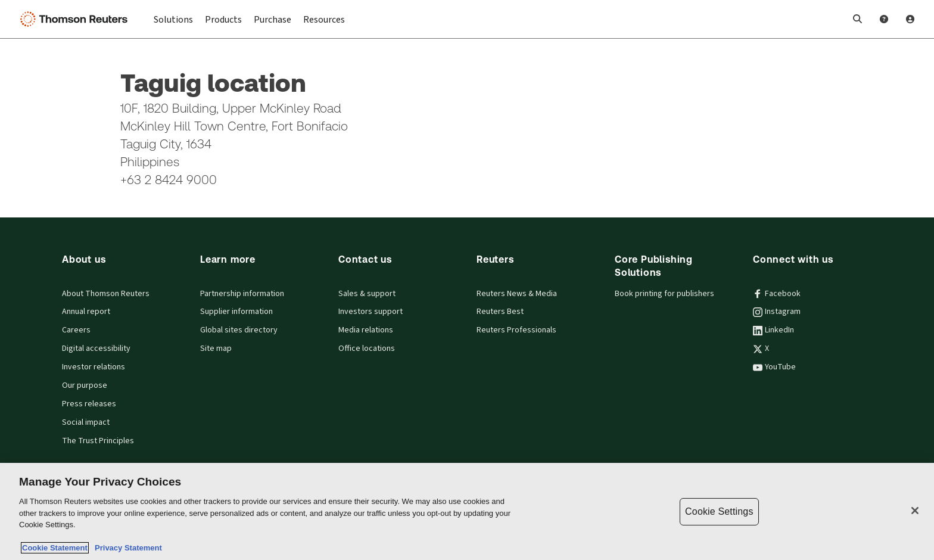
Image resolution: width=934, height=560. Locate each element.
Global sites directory (239, 330)
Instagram (777, 312)
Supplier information (236, 312)
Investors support (371, 312)
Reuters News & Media (517, 294)
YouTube (774, 367)
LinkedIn (773, 330)
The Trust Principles (98, 441)
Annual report (86, 312)
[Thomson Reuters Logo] (76, 19)
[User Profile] (910, 19)
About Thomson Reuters (106, 294)
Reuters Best (500, 312)
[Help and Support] (884, 19)
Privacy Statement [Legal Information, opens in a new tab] (126, 548)
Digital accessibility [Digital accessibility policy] (96, 349)
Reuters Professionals (516, 330)
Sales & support (367, 294)
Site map (216, 349)
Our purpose (85, 385)
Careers (76, 330)
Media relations (366, 330)
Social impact (86, 422)
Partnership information (242, 294)
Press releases (89, 404)
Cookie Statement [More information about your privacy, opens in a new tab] (55, 548)
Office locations (367, 349)
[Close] (915, 511)
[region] (467, 511)
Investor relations (94, 367)
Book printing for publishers (664, 294)
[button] (858, 19)
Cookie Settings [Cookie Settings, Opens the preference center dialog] (719, 511)
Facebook (777, 294)
